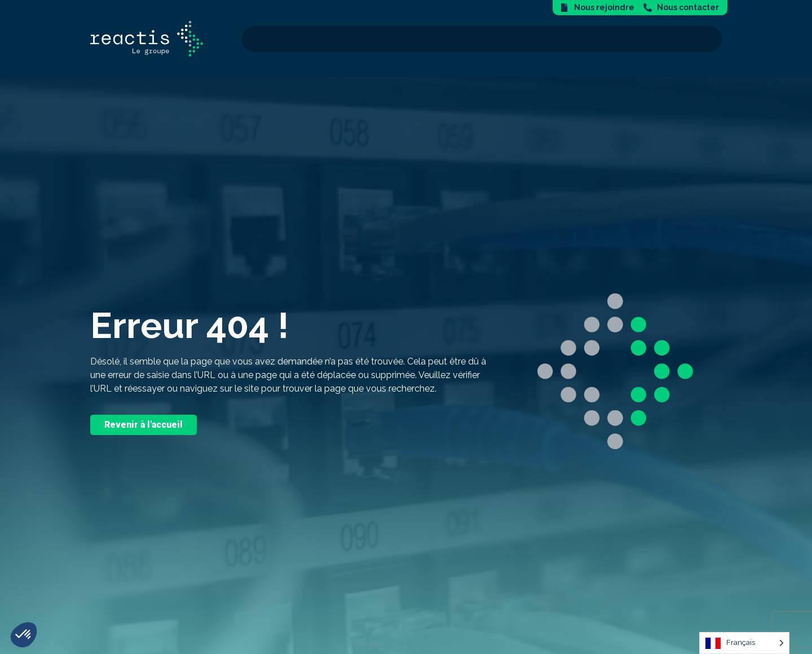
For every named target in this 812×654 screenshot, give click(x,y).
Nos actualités (676, 39)
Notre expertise (472, 39)
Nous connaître (289, 39)
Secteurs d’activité (576, 39)
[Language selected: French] (744, 643)
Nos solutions (379, 39)
